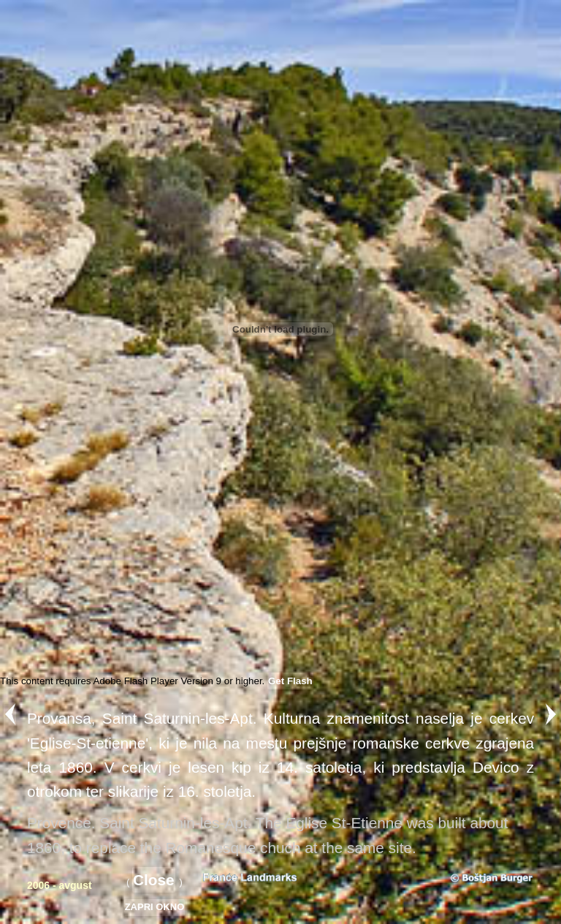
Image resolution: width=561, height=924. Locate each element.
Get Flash (290, 681)
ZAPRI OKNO (155, 907)
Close (154, 880)
